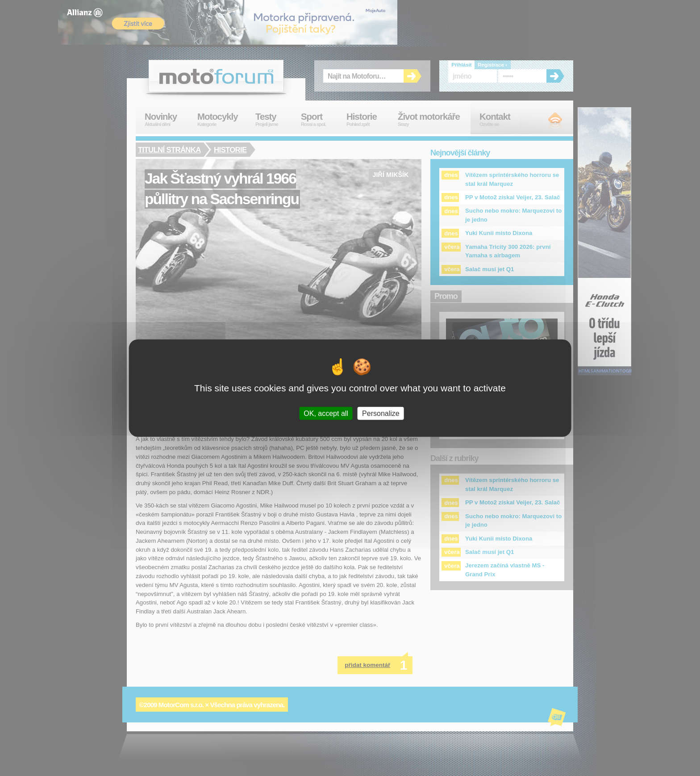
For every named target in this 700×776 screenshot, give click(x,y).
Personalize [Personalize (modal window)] (381, 413)
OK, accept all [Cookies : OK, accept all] (326, 413)
